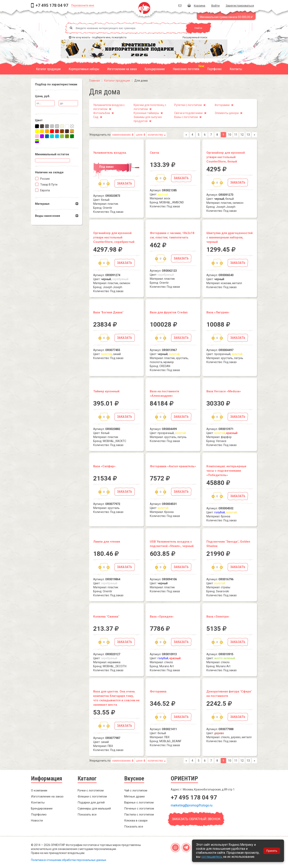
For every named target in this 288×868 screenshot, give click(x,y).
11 (236, 135)
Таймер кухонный (106, 391)
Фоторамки (222, 105)
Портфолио (214, 69)
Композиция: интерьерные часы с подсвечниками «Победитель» (226, 471)
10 (230, 135)
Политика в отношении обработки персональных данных (69, 860)
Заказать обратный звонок (196, 819)
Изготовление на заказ (122, 69)
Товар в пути (48, 185)
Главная (94, 81)
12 (242, 135)
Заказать (124, 183)
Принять (272, 851)
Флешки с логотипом (92, 796)
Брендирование (155, 69)
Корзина (196, 6)
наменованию (121, 135)
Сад (96, 117)
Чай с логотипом (136, 790)
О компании (39, 790)
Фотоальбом (102, 113)
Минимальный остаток (52, 154)
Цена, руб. (43, 96)
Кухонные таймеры (146, 113)
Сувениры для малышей (94, 808)
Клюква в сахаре (136, 821)
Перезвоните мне (83, 5)
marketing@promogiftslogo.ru (192, 805)
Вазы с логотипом (186, 117)
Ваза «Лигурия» (218, 312)
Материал (42, 204)
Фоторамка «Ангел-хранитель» (173, 466)
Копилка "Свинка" (106, 617)
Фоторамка (158, 691)
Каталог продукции (48, 69)
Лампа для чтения (107, 542)
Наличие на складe (49, 172)
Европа (45, 190)
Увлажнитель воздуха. (110, 153)
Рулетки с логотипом (188, 105)
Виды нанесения (47, 216)
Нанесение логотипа (186, 69)
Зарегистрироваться (240, 6)
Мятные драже (134, 796)
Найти (198, 28)
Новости (37, 821)
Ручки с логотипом (91, 790)
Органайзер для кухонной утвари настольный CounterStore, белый (226, 157)
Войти (215, 6)
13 (248, 135)
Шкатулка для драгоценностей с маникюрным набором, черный (229, 237)
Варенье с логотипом (139, 802)
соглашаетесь (212, 857)
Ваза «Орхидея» (162, 617)
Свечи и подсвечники (188, 113)
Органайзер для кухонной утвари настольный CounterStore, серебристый (114, 237)
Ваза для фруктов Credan (169, 312)
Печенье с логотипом (139, 808)
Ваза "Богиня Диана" (108, 312)
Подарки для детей (91, 802)
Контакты (236, 69)
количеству (155, 135)
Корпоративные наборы (84, 69)
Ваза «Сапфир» (104, 466)
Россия (45, 179)
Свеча (154, 153)
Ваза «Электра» (218, 617)
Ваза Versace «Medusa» (224, 391)
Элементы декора (227, 113)
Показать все (87, 815)
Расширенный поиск (195, 37)
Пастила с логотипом (139, 815)
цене (139, 135)
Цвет (39, 120)
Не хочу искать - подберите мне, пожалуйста (99, 37)
